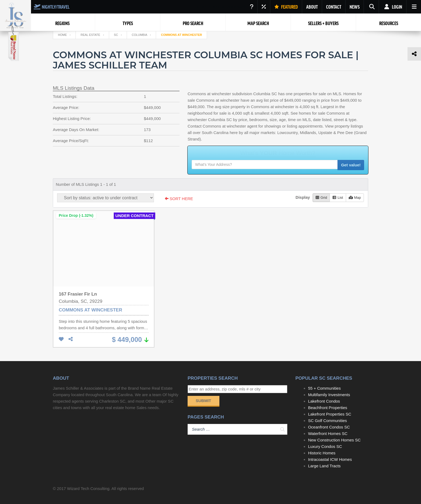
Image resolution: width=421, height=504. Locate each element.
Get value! (351, 165)
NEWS (355, 7)
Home (62, 35)
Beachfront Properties (328, 408)
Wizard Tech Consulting (88, 488)
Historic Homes (322, 453)
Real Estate (90, 35)
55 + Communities (324, 388)
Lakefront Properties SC (330, 414)
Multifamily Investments (329, 395)
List (338, 198)
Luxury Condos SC (325, 446)
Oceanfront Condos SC (329, 427)
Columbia (139, 35)
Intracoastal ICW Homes (330, 459)
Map (355, 198)
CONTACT (334, 7)
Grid (321, 198)
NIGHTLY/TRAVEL (52, 7)
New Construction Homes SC (334, 440)
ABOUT (312, 7)
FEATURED (286, 7)
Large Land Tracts (324, 466)
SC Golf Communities (327, 421)
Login (393, 7)
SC (116, 35)
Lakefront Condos (324, 401)
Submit (203, 401)
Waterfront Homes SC (328, 433)
